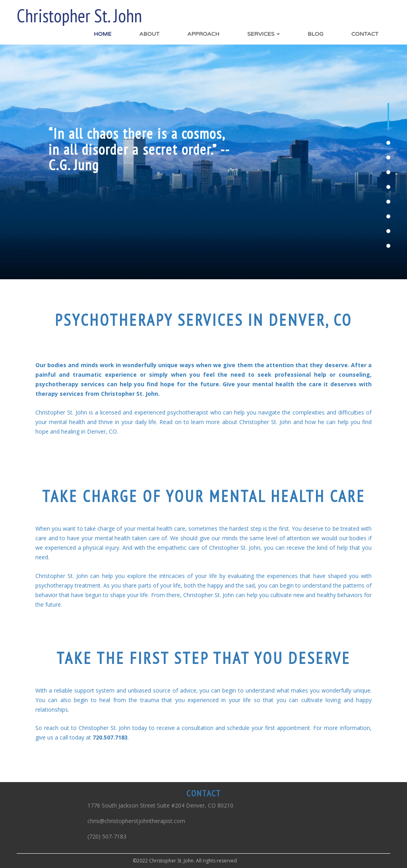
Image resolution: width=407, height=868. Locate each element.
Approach (203, 34)
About (149, 34)
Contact (365, 34)
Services (264, 34)
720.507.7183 (110, 737)
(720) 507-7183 (107, 836)
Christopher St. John (79, 16)
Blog (316, 34)
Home (103, 34)
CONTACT (204, 793)
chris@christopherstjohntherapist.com (136, 821)
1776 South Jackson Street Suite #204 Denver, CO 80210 (160, 805)
